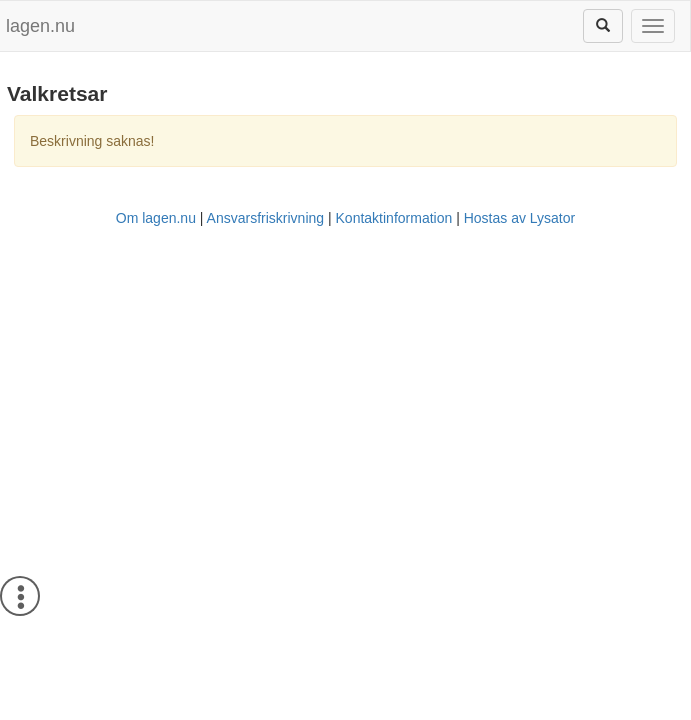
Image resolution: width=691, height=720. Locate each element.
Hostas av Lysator (520, 218)
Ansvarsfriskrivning (265, 218)
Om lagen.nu (156, 218)
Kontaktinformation (394, 218)
